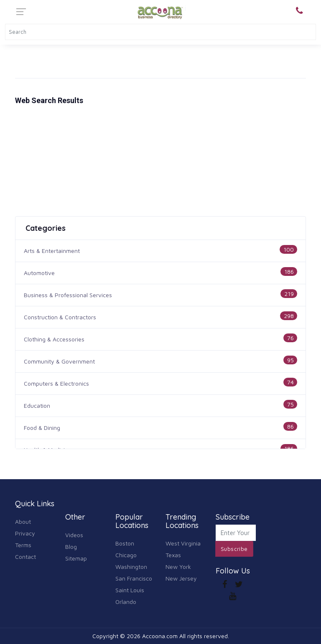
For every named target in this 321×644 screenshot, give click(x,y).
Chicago (126, 555)
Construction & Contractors (60, 317)
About (23, 522)
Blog (71, 547)
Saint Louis (130, 590)
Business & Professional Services (68, 295)
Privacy (25, 533)
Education (37, 405)
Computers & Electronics (56, 383)
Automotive (39, 273)
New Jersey (181, 578)
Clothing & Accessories (54, 339)
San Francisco (134, 578)
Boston (125, 543)
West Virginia (183, 543)
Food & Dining (42, 428)
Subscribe (234, 549)
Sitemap (76, 558)
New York (178, 567)
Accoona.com (160, 636)
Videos (74, 535)
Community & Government (59, 361)
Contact (25, 557)
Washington (131, 567)
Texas (173, 555)
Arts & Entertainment (52, 251)
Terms (23, 545)
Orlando (126, 602)
